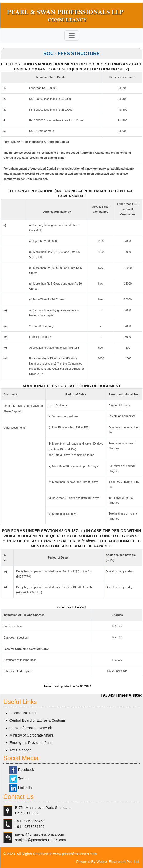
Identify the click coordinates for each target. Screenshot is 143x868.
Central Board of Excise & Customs (38, 720)
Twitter (19, 779)
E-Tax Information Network (31, 728)
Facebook (22, 770)
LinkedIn (21, 788)
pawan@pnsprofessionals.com (40, 834)
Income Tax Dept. (23, 713)
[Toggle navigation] (72, 36)
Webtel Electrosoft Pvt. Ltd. (118, 862)
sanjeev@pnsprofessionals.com (41, 840)
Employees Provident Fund (31, 743)
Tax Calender (20, 750)
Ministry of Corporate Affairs (32, 735)
